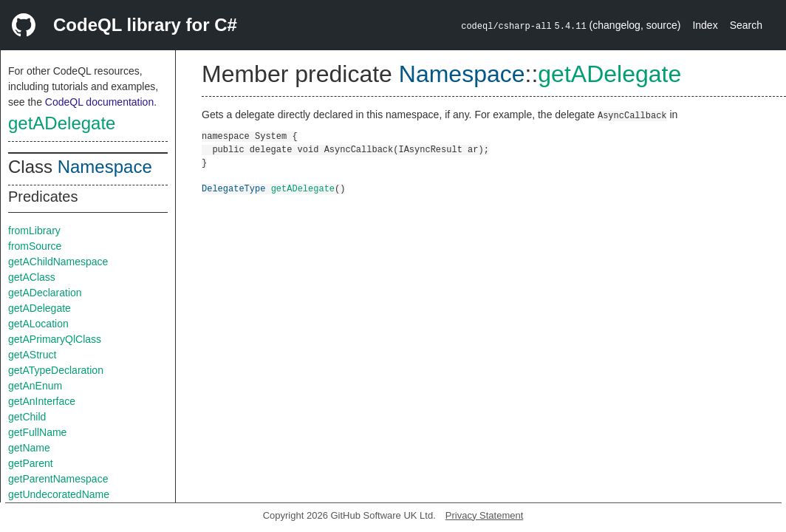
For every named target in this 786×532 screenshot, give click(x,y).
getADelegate (62, 123)
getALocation (38, 324)
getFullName (37, 432)
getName (29, 448)
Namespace (105, 167)
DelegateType (233, 188)
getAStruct (32, 355)
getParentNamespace (58, 479)
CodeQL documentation (99, 102)
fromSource (35, 246)
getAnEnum (35, 386)
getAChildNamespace (58, 262)
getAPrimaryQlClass (55, 339)
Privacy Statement (485, 515)
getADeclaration (45, 293)
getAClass (32, 277)
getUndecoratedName (59, 494)
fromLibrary (34, 231)
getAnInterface (42, 401)
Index (705, 25)
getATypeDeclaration (56, 370)
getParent (31, 463)
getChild (27, 417)
